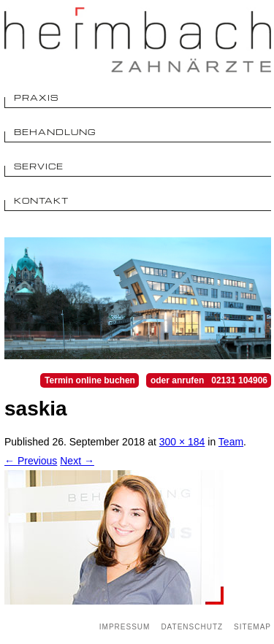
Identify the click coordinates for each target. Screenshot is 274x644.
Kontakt (41, 200)
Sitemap (252, 627)
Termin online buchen (90, 380)
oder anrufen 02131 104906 (209, 380)
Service (39, 166)
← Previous (31, 461)
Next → (77, 461)
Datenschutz (192, 627)
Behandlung (55, 132)
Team (231, 442)
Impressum (125, 627)
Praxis (36, 97)
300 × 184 (182, 442)
